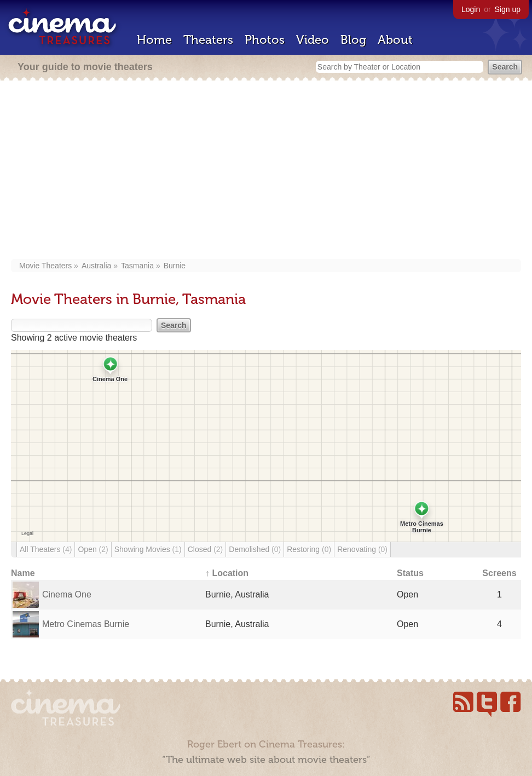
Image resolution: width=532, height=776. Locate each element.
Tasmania (137, 266)
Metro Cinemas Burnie (86, 624)
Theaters (208, 40)
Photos (265, 40)
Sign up (508, 9)
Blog (353, 40)
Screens (499, 573)
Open (93, 549)
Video (313, 40)
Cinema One (67, 594)
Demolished (255, 549)
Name (23, 573)
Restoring (309, 549)
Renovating (362, 549)
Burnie (175, 266)
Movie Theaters (45, 266)
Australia (96, 266)
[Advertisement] (266, 171)
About (395, 40)
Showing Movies (148, 549)
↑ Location (227, 573)
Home (154, 40)
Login (471, 9)
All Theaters (46, 549)
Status (410, 573)
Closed (206, 549)
